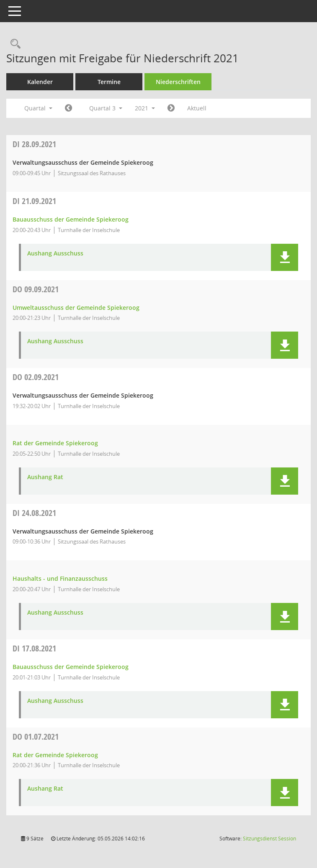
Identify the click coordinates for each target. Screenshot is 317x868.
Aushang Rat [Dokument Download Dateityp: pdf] (45, 477)
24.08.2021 (34, 513)
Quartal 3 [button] (106, 108)
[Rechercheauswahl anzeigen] (13, 44)
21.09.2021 (34, 201)
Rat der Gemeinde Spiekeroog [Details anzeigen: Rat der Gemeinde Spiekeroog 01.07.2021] (55, 755)
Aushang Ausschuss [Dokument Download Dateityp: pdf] (55, 254)
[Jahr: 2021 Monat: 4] (68, 108)
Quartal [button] (38, 108)
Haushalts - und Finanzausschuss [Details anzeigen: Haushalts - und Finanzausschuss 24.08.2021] (60, 578)
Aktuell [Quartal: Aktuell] (197, 108)
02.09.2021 (36, 377)
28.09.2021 (34, 144)
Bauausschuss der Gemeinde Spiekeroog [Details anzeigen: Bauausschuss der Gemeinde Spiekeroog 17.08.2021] (71, 667)
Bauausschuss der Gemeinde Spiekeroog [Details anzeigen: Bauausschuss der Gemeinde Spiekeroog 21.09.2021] (71, 219)
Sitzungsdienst (269, 839)
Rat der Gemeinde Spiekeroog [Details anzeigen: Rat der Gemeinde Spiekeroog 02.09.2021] (55, 443)
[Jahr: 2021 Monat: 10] (171, 108)
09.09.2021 (36, 289)
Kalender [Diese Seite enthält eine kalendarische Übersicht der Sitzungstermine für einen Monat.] (40, 82)
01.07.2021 (36, 737)
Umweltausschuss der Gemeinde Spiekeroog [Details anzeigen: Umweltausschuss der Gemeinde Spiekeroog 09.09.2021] (76, 308)
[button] (285, 257)
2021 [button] (145, 108)
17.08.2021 (34, 648)
